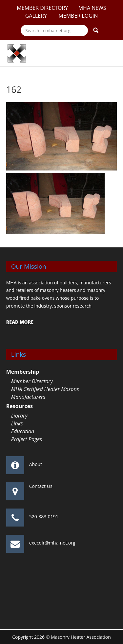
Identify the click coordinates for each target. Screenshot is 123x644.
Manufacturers (28, 397)
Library (19, 416)
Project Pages (27, 439)
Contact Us (41, 486)
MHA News (92, 8)
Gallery (37, 16)
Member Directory (42, 8)
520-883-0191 (44, 517)
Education (23, 431)
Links (17, 423)
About (36, 464)
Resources (20, 406)
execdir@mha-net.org (52, 543)
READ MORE (20, 322)
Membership (23, 372)
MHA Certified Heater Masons (45, 389)
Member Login (78, 16)
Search (96, 30)
